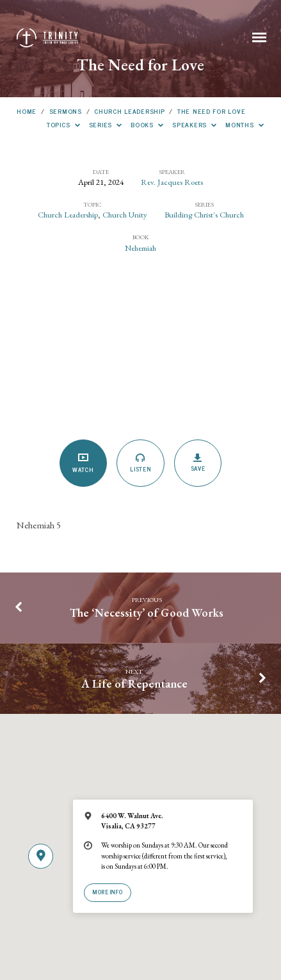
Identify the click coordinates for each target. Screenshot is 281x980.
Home (27, 111)
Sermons (66, 111)
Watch (83, 463)
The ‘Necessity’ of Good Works (147, 612)
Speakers (195, 124)
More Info (108, 892)
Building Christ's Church (204, 215)
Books (147, 124)
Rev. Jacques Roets (172, 182)
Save (198, 463)
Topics (63, 124)
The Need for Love (211, 111)
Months (245, 124)
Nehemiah (140, 248)
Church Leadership (129, 111)
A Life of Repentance (134, 684)
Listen (140, 463)
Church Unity (125, 215)
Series (106, 124)
